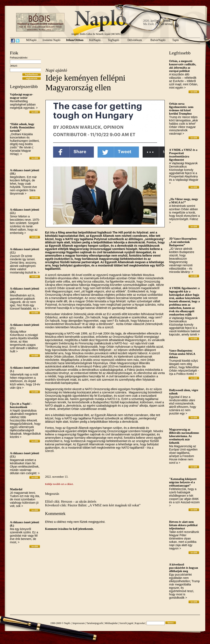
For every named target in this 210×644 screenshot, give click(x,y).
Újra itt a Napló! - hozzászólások (21, 405)
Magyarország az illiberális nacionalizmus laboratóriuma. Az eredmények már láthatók (184, 436)
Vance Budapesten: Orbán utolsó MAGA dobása (182, 354)
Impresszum (79, 623)
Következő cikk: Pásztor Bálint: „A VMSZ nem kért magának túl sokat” (93, 505)
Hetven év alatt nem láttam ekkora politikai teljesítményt (183, 525)
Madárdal (16, 489)
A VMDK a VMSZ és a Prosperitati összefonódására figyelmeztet (183, 155)
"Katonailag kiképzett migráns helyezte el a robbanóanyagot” (183, 482)
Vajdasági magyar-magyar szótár (21, 96)
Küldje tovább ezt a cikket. (59, 484)
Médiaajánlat (111, 623)
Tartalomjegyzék (95, 623)
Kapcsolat (140, 623)
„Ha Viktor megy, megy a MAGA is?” (184, 201)
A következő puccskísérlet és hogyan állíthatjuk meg (184, 568)
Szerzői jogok (126, 623)
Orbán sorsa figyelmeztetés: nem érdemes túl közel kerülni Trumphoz (181, 109)
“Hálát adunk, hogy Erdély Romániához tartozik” (22, 127)
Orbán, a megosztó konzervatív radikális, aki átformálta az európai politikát (183, 66)
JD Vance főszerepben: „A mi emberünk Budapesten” (183, 242)
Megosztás (52, 494)
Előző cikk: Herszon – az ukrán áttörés (71, 501)
